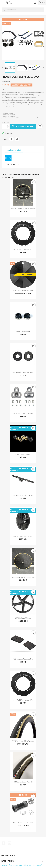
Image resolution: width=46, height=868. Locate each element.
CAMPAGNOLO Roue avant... (23, 536)
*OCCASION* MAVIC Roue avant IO (23, 209)
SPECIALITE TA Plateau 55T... (23, 250)
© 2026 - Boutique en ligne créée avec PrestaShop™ (22, 865)
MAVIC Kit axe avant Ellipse (23, 495)
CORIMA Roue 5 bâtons (23, 618)
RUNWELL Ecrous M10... (23, 331)
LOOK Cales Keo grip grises (23, 413)
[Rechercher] (23, 10)
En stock (8, 164)
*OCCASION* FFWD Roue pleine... (23, 577)
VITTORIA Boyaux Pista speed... (23, 741)
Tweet (17, 139)
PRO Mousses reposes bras (23, 659)
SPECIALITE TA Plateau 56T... (23, 700)
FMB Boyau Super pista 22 (23, 782)
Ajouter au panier (23, 126)
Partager (11, 139)
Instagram (9, 843)
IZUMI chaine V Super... (23, 454)
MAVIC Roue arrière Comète (23, 291)
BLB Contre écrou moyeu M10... (23, 372)
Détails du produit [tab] (14, 150)
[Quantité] (4, 126)
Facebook (4, 843)
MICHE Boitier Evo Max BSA (23, 823)
